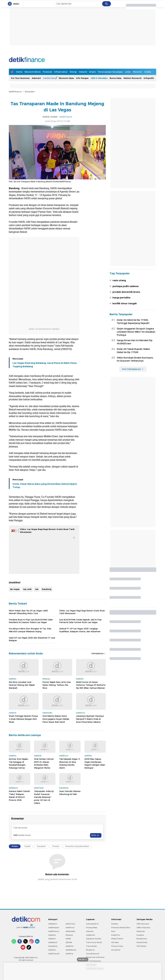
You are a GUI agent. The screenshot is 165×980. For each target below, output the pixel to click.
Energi (73, 72)
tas (37, 589)
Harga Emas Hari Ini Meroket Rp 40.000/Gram (135, 342)
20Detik (69, 942)
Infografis (149, 78)
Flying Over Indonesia (95, 957)
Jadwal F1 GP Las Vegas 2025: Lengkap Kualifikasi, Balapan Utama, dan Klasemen (80, 630)
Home (19, 72)
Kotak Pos (116, 935)
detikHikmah (71, 950)
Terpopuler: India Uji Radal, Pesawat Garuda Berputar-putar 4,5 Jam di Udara (44, 797)
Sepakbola (53, 946)
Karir (113, 931)
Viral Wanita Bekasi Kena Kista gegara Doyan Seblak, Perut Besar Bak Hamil (56, 719)
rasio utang (119, 280)
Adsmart (36, 78)
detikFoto (70, 946)
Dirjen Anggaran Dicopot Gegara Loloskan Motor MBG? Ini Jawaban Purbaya (136, 332)
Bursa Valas (116, 78)
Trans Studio (91, 946)
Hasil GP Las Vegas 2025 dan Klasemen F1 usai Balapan (32, 639)
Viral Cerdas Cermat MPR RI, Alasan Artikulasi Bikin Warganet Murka (44, 763)
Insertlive (140, 935)
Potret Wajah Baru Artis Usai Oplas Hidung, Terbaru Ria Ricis (57, 685)
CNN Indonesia (143, 924)
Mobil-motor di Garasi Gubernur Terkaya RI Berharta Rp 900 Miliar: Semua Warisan (91, 685)
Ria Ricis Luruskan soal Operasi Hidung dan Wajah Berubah (22, 685)
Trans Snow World (94, 942)
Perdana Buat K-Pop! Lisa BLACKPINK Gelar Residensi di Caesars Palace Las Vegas (31, 621)
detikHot (52, 939)
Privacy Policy (117, 946)
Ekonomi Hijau (66, 78)
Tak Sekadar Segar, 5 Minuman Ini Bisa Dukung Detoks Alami (70, 763)
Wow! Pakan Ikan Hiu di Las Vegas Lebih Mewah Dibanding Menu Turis (28, 612)
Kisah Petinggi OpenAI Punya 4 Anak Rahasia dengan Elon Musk (23, 719)
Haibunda (141, 931)
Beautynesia (142, 939)
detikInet (52, 935)
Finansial (47, 72)
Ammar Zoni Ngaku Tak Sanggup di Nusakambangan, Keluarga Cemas (18, 763)
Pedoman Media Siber (121, 928)
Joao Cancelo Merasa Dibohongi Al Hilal (70, 793)
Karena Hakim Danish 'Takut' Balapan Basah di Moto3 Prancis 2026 (19, 796)
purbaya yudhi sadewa (125, 286)
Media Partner (117, 939)
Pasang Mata (92, 928)
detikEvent (91, 935)
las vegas (15, 589)
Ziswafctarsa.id (93, 954)
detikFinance (15, 92)
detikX (68, 939)
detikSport (53, 942)
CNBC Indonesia (143, 928)
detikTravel (70, 924)
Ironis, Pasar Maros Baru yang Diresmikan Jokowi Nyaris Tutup (45, 486)
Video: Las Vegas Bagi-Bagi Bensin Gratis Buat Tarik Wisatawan (82, 612)
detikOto (52, 950)
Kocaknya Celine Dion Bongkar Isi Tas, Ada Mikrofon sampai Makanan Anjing (30, 630)
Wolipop (69, 935)
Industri (83, 72)
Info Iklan (115, 942)
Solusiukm (30, 92)
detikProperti (54, 954)
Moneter (138, 72)
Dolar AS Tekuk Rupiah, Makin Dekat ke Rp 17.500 (133, 351)
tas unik (27, 589)
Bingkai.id (90, 950)
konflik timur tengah (125, 303)
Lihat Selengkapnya (133, 369)
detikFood (70, 928)
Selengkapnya (99, 653)
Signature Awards (94, 939)
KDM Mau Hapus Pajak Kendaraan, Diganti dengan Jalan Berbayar (95, 763)
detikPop (69, 954)
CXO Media (141, 946)
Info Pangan (82, 78)
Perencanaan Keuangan (110, 72)
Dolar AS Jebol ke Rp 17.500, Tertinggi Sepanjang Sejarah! (133, 322)
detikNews (53, 924)
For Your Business (20, 78)
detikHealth (70, 931)
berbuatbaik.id (92, 924)
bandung (47, 589)
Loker (128, 72)
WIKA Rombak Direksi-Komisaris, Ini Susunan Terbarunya (135, 359)
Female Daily (142, 942)
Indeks (148, 72)
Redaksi (115, 924)
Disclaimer (116, 950)
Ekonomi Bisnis (33, 72)
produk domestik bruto (126, 292)
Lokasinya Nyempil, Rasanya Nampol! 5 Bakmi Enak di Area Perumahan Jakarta (90, 719)
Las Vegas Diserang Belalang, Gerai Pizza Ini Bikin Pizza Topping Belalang (45, 365)
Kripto (93, 72)
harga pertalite (121, 298)
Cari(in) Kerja (50, 78)
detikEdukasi (54, 928)
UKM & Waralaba (99, 78)
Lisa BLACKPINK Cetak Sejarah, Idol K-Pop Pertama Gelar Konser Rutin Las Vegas (80, 621)
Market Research (133, 78)
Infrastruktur (61, 72)
